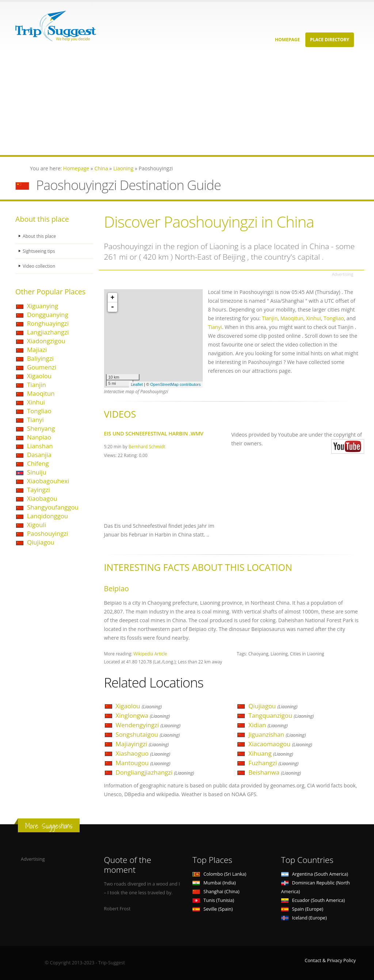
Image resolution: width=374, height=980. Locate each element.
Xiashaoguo (143, 753)
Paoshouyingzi (47, 533)
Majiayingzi (142, 744)
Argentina (315, 874)
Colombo (219, 874)
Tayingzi (39, 490)
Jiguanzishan (277, 734)
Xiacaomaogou (280, 744)
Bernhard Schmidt (147, 446)
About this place (40, 236)
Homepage (287, 40)
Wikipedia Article (150, 654)
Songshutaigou (148, 734)
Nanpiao (39, 437)
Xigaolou (39, 376)
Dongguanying (48, 315)
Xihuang (271, 753)
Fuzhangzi (273, 763)
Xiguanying (43, 306)
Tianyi (35, 420)
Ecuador (313, 900)
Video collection (39, 266)
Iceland (304, 918)
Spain (302, 909)
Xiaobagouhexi (48, 481)
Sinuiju (37, 472)
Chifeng (38, 463)
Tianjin (37, 385)
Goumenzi (42, 367)
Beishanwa (275, 772)
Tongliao (39, 411)
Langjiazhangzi (48, 332)
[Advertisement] (187, 104)
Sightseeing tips (39, 251)
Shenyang (41, 428)
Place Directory (330, 40)
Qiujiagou (41, 542)
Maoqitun (41, 393)
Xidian (268, 725)
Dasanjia (39, 455)
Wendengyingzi (148, 725)
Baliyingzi (40, 358)
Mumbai (214, 883)
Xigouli (37, 525)
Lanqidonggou (47, 516)
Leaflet (137, 384)
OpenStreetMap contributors (175, 384)
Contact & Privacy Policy (330, 960)
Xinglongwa (143, 715)
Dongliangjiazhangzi (155, 772)
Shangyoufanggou (53, 507)
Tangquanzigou (281, 715)
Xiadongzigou (46, 341)
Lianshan (40, 446)
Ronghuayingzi (48, 323)
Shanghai (216, 892)
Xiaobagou (42, 498)
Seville (213, 909)
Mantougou (143, 763)
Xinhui (36, 402)
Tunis (213, 900)
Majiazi (37, 350)
